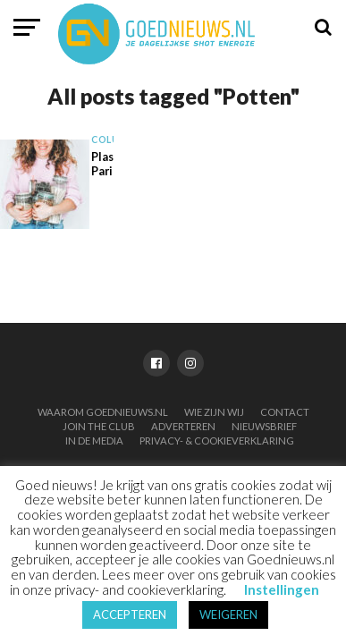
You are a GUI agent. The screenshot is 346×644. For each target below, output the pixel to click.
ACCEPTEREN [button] (130, 614)
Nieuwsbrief (264, 426)
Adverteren (183, 426)
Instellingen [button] (282, 589)
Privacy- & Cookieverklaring (217, 441)
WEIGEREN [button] (228, 614)
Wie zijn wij (214, 412)
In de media (94, 441)
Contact (285, 412)
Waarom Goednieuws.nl (103, 412)
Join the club (99, 426)
